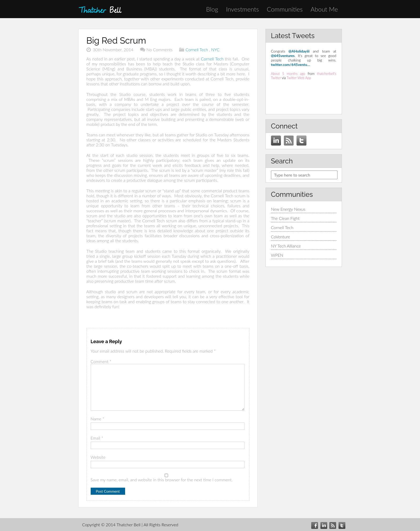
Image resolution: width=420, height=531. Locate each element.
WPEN (277, 255)
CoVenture (281, 237)
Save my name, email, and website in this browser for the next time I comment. (162, 480)
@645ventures (283, 56)
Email (97, 438)
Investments (242, 9)
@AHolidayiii (299, 51)
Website (98, 457)
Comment (101, 361)
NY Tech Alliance (286, 246)
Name (98, 419)
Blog (212, 9)
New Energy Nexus (288, 209)
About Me (324, 9)
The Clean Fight (285, 218)
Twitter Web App (299, 78)
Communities (285, 9)
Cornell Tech (197, 50)
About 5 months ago (288, 74)
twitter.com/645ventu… (291, 65)
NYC (216, 50)
